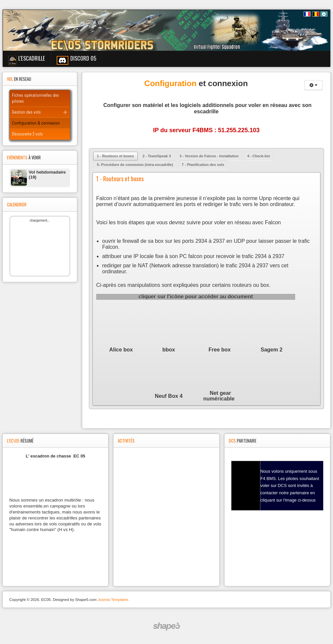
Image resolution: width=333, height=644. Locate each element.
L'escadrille (32, 58)
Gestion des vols (26, 112)
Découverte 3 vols (27, 134)
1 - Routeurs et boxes (120, 179)
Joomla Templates (113, 600)
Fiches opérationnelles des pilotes (35, 98)
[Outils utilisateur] (313, 85)
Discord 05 (83, 58)
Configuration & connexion (36, 123)
